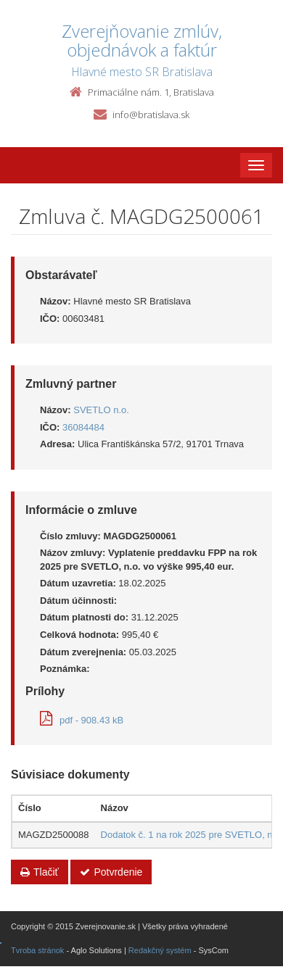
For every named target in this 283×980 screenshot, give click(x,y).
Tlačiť (40, 872)
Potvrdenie (111, 872)
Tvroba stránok (37, 950)
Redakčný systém (160, 950)
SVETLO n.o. (101, 410)
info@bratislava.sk (151, 115)
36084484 (83, 427)
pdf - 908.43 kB (82, 720)
